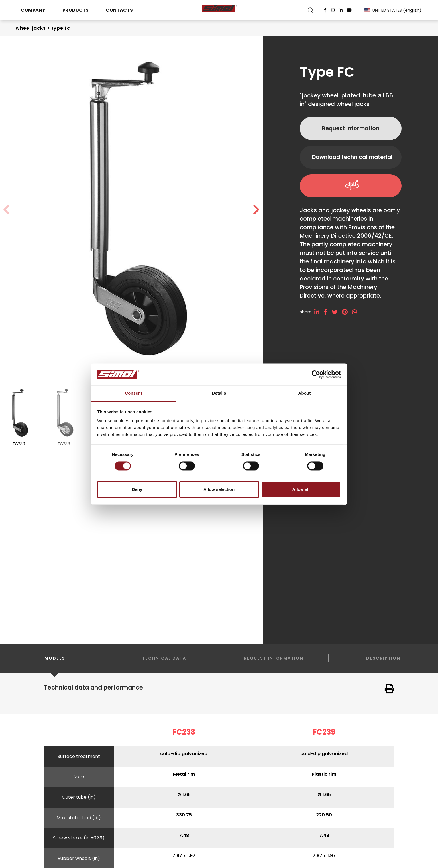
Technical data (164, 658)
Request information (351, 128)
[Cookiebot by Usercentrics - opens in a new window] (316, 374)
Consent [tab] (134, 393)
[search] (311, 10)
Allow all (301, 490)
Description (383, 658)
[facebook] (328, 312)
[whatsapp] (357, 312)
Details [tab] (219, 393)
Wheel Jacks (31, 28)
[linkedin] (319, 312)
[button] (256, 210)
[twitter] (337, 312)
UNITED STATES (393, 10)
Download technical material (352, 157)
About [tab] (305, 393)
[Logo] (219, 10)
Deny (137, 490)
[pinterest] (347, 312)
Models (55, 664)
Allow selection (219, 490)
